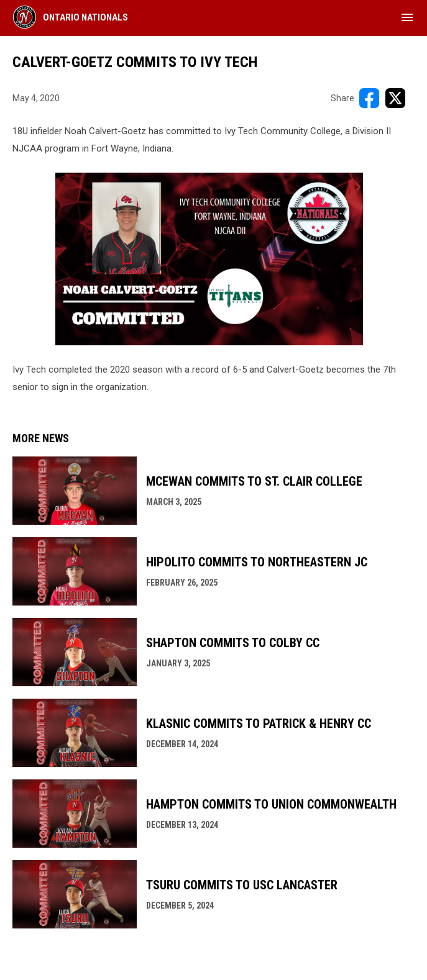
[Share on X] (395, 98)
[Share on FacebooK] (369, 98)
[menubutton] (407, 17)
